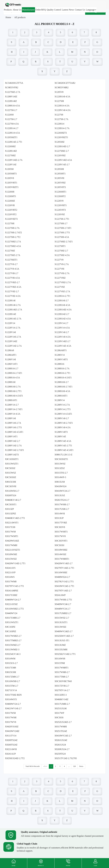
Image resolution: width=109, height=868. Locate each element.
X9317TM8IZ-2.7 (13, 640)
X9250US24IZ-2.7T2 (15, 758)
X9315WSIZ (11, 559)
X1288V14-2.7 (12, 405)
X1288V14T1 (11, 436)
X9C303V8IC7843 (63, 681)
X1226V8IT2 (11, 210)
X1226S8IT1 (60, 192)
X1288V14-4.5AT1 (63, 414)
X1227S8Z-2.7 (61, 251)
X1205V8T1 (60, 187)
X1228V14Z (11, 165)
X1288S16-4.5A (12, 106)
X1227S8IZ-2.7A (13, 242)
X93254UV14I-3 (13, 654)
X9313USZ (60, 495)
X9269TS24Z (11, 740)
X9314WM (10, 659)
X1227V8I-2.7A (62, 273)
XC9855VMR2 (62, 87)
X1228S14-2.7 (12, 128)
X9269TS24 (11, 495)
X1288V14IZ (11, 97)
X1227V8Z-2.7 (12, 291)
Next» (81, 766)
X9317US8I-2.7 (62, 509)
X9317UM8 (10, 668)
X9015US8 (60, 482)
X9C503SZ (10, 468)
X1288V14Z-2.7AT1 (14, 450)
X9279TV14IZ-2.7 (63, 591)
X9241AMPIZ (12, 591)
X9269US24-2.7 (62, 749)
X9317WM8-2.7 (62, 672)
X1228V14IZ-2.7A (14, 160)
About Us (17, 10)
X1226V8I (10, 205)
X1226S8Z (10, 201)
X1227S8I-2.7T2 (13, 237)
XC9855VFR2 (12, 87)
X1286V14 (60, 355)
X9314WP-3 (60, 477)
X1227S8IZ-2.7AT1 (64, 242)
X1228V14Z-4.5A (63, 346)
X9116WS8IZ (61, 572)
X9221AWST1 (12, 523)
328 (74, 766)
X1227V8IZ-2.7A (63, 282)
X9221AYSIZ (11, 604)
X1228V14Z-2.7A (13, 346)
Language (91, 10)
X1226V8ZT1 (11, 219)
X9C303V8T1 (61, 541)
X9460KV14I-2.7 (13, 500)
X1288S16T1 (11, 400)
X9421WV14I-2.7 (13, 708)
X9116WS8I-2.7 (12, 681)
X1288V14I (10, 418)
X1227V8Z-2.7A (62, 291)
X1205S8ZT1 (11, 137)
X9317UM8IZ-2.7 (63, 613)
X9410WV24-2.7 (62, 491)
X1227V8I (59, 269)
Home (8, 17)
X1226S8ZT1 (61, 133)
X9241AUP (10, 754)
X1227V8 (59, 260)
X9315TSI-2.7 (61, 473)
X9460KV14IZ (61, 699)
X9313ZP (9, 509)
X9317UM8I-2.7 (13, 618)
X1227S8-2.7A (61, 119)
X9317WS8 (10, 532)
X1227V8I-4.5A (12, 278)
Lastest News (68, 10)
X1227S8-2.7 (11, 110)
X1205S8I (59, 169)
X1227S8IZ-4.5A (13, 246)
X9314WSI (60, 514)
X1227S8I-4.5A (62, 237)
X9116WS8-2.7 (12, 491)
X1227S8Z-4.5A (62, 255)
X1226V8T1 (60, 210)
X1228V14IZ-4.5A (63, 160)
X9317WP (59, 713)
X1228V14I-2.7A (13, 337)
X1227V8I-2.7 (12, 273)
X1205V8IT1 (11, 183)
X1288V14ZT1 (12, 455)
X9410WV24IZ (12, 731)
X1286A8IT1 (61, 350)
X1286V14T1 (11, 364)
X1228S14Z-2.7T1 (14, 142)
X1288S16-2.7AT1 (14, 373)
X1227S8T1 (60, 246)
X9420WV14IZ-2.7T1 (15, 563)
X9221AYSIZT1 (13, 550)
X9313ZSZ (60, 468)
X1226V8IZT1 (61, 137)
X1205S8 (9, 169)
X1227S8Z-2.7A (13, 92)
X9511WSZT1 (12, 622)
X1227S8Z (10, 251)
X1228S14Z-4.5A (63, 319)
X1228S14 (59, 124)
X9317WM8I (11, 545)
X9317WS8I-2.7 (62, 504)
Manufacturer (28, 10)
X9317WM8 (11, 582)
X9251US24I (61, 708)
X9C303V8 (60, 527)
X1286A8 (9, 350)
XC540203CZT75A (14, 83)
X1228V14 (10, 323)
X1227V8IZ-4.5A (13, 287)
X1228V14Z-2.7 (62, 165)
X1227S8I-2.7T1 (62, 233)
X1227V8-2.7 (11, 264)
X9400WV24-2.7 (13, 704)
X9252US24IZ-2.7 (63, 722)
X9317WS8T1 (61, 532)
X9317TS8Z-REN (13, 695)
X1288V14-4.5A (13, 414)
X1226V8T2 (11, 214)
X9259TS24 (60, 754)
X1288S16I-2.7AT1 (64, 387)
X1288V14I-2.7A (13, 423)
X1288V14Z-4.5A (63, 441)
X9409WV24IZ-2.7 (64, 631)
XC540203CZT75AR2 (65, 83)
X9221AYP (10, 572)
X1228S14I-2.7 (62, 300)
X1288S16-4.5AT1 (63, 378)
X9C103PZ (10, 627)
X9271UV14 (11, 690)
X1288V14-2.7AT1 (14, 409)
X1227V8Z (60, 287)
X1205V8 (59, 92)
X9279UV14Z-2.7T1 (64, 582)
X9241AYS (10, 568)
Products (8, 10)
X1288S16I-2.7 (62, 382)
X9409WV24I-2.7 (63, 604)
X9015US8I (10, 482)
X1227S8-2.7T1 (62, 219)
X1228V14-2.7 (61, 323)
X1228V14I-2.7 (62, 332)
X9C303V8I (11, 486)
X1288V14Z (60, 436)
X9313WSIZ (60, 627)
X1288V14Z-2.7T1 (63, 446)
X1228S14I (10, 300)
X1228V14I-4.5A (63, 110)
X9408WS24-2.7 (62, 577)
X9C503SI (59, 545)
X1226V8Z (60, 214)
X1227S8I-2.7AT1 (63, 228)
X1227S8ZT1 (11, 260)
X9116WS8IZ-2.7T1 (14, 609)
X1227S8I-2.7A (12, 228)
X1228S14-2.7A (62, 128)
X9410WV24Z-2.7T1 (64, 586)
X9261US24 (60, 745)
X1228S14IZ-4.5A (63, 310)
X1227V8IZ (60, 278)
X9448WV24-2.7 (62, 609)
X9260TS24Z (11, 745)
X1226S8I (10, 192)
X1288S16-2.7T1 (62, 373)
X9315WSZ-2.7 (62, 618)
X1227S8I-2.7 (61, 223)
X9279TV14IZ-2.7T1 (64, 568)
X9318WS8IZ (61, 550)
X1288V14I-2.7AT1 (64, 423)
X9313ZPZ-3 (61, 695)
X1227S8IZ (10, 155)
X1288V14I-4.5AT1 (14, 432)
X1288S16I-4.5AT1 (14, 396)
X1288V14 (60, 400)
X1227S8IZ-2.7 (62, 151)
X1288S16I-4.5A (62, 391)
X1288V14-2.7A (62, 405)
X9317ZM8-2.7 (12, 677)
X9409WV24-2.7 (13, 600)
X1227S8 (59, 115)
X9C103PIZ (11, 631)
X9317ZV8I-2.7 (62, 686)
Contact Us (80, 10)
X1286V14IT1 (61, 359)
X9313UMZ (60, 645)
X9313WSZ (60, 464)
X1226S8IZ (10, 146)
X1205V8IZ (60, 183)
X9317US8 (10, 527)
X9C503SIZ (11, 477)
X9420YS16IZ (12, 727)
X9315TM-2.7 (12, 686)
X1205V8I (59, 178)
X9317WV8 (60, 536)
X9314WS (10, 577)
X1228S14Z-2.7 (62, 314)
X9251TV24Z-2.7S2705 (66, 758)
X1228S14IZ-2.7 (62, 146)
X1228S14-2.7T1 (62, 296)
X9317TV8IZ (61, 523)
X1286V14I (10, 359)
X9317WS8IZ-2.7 (13, 636)
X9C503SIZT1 (61, 459)
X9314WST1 (11, 699)
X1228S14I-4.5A (62, 97)
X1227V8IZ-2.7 (12, 282)
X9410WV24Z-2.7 (63, 736)
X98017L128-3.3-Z (63, 455)
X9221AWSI (11, 749)
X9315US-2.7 (11, 663)
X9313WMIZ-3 (12, 650)
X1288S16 (59, 364)
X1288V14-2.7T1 (63, 409)
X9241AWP (60, 595)
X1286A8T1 (11, 355)
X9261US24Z (61, 740)
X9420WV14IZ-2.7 (64, 563)
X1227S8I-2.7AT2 (13, 233)
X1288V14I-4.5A (63, 427)
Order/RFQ (41, 10)
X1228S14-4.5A (62, 106)
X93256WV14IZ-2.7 (64, 636)
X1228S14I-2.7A (13, 305)
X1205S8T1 (60, 174)
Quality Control (54, 10)
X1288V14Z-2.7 (12, 441)
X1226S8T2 (60, 196)
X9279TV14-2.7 (62, 690)
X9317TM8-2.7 (62, 677)
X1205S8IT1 (11, 174)
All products (20, 17)
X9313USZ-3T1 (62, 640)
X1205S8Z (59, 142)
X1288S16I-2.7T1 (13, 391)
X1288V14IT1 (61, 432)
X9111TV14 (11, 736)
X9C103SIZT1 (12, 459)
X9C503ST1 (11, 504)
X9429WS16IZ (12, 541)
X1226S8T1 (11, 196)
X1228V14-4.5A (62, 328)
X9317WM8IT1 (62, 559)
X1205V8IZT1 (12, 187)
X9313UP (59, 518)
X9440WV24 (11, 613)
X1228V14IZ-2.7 (62, 341)
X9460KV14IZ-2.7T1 (15, 518)
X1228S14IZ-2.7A (13, 310)
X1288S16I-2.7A (13, 387)
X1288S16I (10, 382)
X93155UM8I (61, 650)
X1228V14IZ (11, 341)
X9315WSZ (10, 473)
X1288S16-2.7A (62, 368)
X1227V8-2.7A (62, 264)
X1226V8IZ (60, 155)
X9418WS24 (60, 486)
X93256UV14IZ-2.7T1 (65, 654)
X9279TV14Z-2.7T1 (14, 586)
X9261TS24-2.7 (62, 500)
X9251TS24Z (61, 731)
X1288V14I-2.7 (62, 418)
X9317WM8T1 (62, 668)
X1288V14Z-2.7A (13, 446)
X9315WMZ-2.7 (13, 645)
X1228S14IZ (11, 101)
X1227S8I (59, 101)
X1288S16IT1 (61, 396)
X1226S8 (9, 115)
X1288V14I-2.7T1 (13, 427)
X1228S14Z (11, 314)
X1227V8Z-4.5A (13, 296)
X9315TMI (60, 663)
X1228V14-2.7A (13, 328)
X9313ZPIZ (10, 514)
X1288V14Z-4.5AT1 (64, 450)
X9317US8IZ (11, 595)
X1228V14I (10, 332)
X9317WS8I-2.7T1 (63, 600)
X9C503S (59, 718)
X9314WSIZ (60, 554)
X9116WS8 (60, 659)
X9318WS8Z (11, 554)
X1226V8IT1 (61, 205)
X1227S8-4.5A (12, 124)
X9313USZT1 (61, 622)
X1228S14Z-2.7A (13, 319)
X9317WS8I (11, 718)
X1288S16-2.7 (12, 368)
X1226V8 (59, 201)
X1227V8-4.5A (12, 269)
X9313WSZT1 (12, 464)
